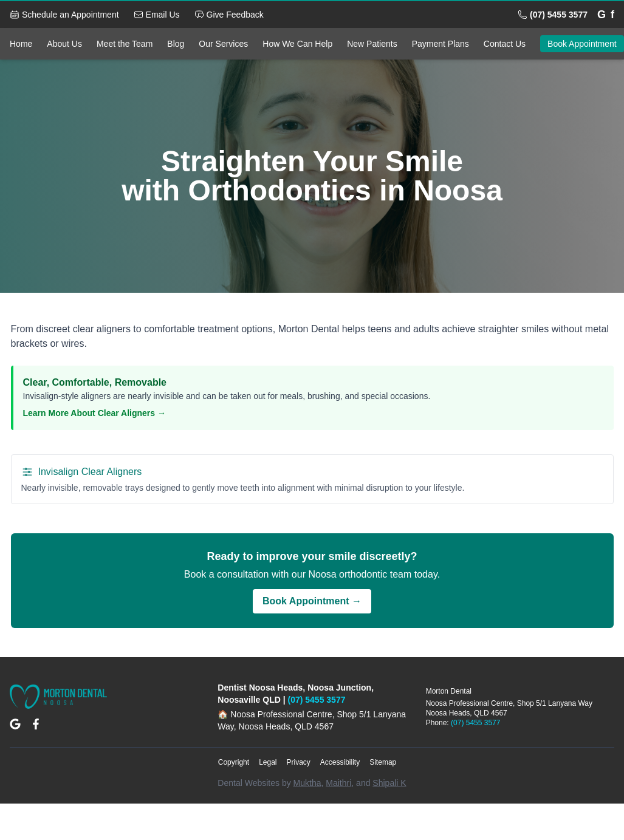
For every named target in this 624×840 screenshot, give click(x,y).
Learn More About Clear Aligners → (94, 413)
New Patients (372, 44)
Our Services (223, 44)
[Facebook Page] (36, 724)
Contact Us (505, 44)
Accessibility (340, 762)
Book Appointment (582, 44)
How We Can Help (297, 44)
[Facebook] (612, 15)
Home (21, 44)
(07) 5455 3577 (317, 700)
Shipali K (389, 783)
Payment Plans (441, 44)
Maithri (338, 783)
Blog (176, 44)
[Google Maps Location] (15, 724)
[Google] (602, 15)
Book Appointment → (312, 601)
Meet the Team (125, 44)
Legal (268, 762)
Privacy (299, 762)
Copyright (234, 762)
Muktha (307, 783)
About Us (64, 44)
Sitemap (383, 762)
